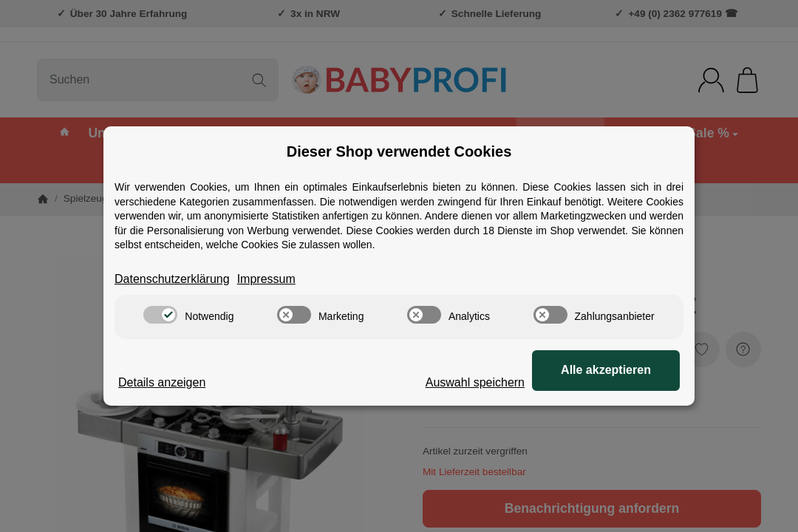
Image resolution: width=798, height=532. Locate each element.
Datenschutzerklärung (172, 279)
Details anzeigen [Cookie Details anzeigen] (162, 382)
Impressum (266, 279)
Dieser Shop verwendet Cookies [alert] (399, 151)
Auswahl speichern (475, 382)
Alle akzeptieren (606, 370)
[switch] (160, 315)
